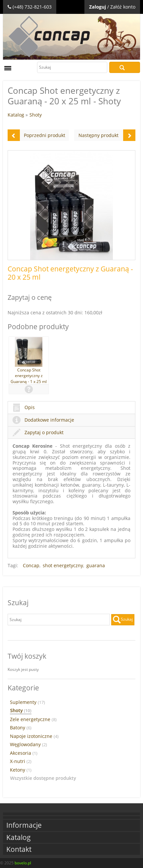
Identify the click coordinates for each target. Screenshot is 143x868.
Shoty (36, 115)
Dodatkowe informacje (43, 420)
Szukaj (125, 67)
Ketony (21, 770)
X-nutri (21, 761)
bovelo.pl (23, 863)
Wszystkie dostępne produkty (43, 778)
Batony (21, 728)
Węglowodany (28, 745)
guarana (96, 565)
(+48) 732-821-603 (32, 7)
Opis (24, 407)
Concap (31, 565)
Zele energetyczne (33, 719)
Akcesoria (24, 753)
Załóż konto (123, 7)
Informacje (24, 825)
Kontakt (19, 849)
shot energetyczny (63, 565)
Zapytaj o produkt (38, 432)
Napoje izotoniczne (34, 736)
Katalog (16, 115)
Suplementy (27, 702)
